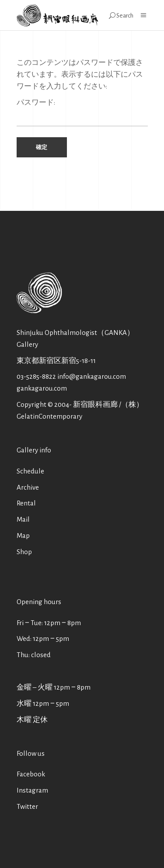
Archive (28, 487)
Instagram (32, 790)
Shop (24, 552)
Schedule (30, 471)
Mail (23, 519)
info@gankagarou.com (92, 376)
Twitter (27, 806)
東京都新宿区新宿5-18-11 (56, 361)
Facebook (31, 774)
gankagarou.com (42, 388)
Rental (26, 503)
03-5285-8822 (36, 376)
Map (23, 535)
